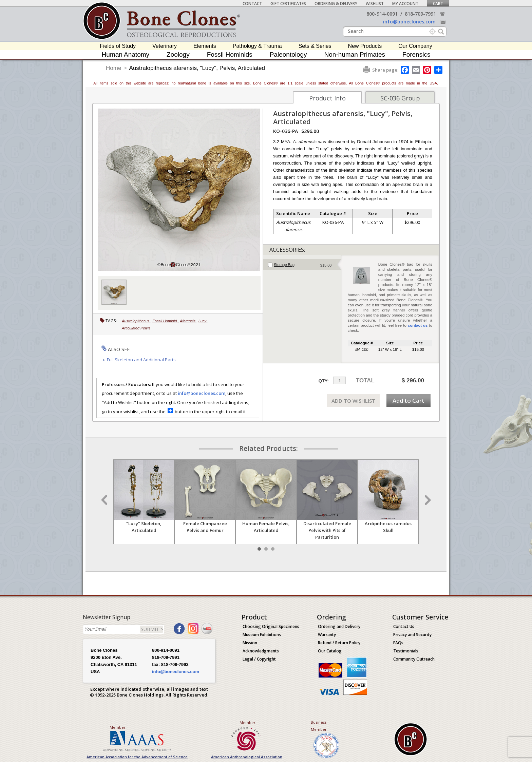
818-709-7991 (420, 14)
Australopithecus (136, 321)
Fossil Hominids (230, 54)
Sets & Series (315, 46)
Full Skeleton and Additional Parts (141, 360)
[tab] (302, 265)
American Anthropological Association (247, 757)
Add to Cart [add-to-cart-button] (408, 401)
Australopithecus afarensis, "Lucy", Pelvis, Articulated (197, 68)
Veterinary (165, 46)
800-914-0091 (382, 14)
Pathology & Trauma (257, 46)
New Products (365, 46)
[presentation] (302, 265)
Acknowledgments (261, 651)
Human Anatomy (126, 54)
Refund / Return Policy (339, 643)
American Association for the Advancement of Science (137, 757)
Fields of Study (118, 46)
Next (427, 500)
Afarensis (188, 321)
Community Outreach (414, 659)
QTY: (324, 381)
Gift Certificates (288, 4)
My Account (405, 4)
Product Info (327, 98)
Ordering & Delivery (336, 4)
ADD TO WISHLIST (353, 401)
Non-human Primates (355, 54)
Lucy (203, 321)
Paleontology (288, 54)
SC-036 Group (400, 98)
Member (118, 727)
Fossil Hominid (165, 321)
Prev (105, 500)
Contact (252, 4)
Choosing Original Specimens (271, 626)
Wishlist (375, 4)
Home (113, 68)
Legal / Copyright (259, 659)
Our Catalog (330, 651)
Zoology (178, 54)
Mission (250, 643)
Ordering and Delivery (339, 626)
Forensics (416, 54)
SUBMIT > (152, 629)
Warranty (327, 635)
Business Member (319, 726)
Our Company (415, 46)
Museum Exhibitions (262, 635)
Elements (205, 46)
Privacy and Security (412, 635)
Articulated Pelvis (136, 328)
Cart (438, 4)
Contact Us (404, 626)
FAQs (398, 643)
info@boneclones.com (409, 22)
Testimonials (406, 651)
